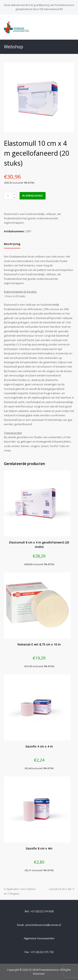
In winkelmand (33, 196)
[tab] (12, 244)
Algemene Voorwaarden (39, 938)
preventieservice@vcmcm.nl (43, 925)
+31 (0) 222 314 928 (42, 911)
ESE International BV (51, 9)
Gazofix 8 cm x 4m (61, 889)
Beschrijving (12, 244)
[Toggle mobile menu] (72, 27)
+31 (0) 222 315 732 (42, 952)
